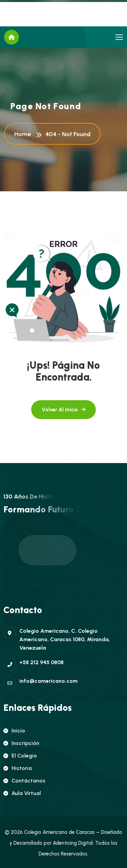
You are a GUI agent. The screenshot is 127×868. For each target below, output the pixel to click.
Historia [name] (18, 768)
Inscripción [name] (21, 743)
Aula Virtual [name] (22, 793)
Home (24, 135)
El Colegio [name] (20, 756)
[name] (119, 37)
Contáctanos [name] (24, 781)
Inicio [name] (14, 731)
